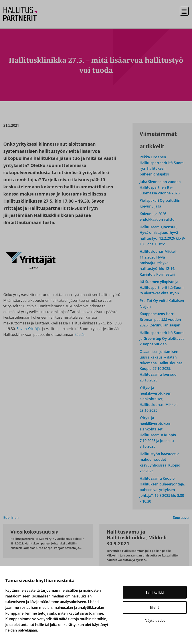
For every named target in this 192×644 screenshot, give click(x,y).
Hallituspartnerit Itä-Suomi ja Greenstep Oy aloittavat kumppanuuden (162, 338)
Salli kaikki (155, 592)
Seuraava (181, 518)
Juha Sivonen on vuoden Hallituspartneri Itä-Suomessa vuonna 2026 (160, 187)
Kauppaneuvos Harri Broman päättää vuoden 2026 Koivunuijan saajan (160, 319)
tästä (79, 334)
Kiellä (155, 607)
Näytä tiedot (155, 620)
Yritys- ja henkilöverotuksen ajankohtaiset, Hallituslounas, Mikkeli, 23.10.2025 (159, 399)
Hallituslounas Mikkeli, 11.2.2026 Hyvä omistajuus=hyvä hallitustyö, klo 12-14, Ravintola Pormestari (158, 263)
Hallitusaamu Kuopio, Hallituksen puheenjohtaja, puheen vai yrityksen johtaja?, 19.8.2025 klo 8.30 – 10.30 (162, 490)
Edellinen (11, 518)
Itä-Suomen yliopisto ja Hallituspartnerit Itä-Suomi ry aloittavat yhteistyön (162, 287)
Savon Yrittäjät (29, 329)
